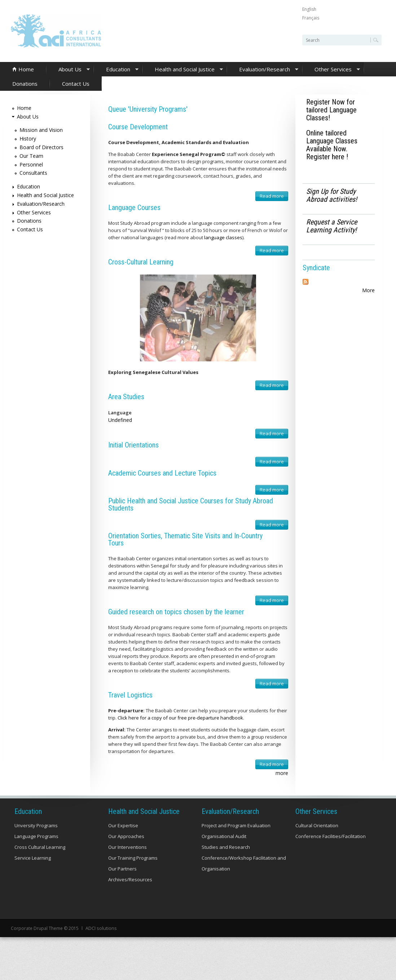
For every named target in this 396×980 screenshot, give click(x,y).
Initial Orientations (133, 445)
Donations (25, 84)
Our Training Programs (133, 858)
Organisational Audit (224, 836)
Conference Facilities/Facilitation (331, 836)
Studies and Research (226, 847)
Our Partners (122, 869)
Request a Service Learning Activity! (332, 226)
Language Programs (36, 836)
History (28, 139)
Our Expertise (123, 825)
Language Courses (134, 208)
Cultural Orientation (317, 825)
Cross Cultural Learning (40, 847)
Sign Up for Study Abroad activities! (332, 195)
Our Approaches (126, 836)
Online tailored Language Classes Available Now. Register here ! (332, 145)
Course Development (138, 127)
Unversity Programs (36, 825)
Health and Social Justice (183, 70)
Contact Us (76, 84)
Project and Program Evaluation (236, 825)
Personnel (31, 164)
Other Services (331, 70)
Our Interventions (127, 847)
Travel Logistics (130, 695)
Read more (274, 197)
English (309, 9)
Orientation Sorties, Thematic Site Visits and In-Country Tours (185, 539)
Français (311, 18)
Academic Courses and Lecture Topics (162, 473)
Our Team (31, 156)
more (282, 773)
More (368, 290)
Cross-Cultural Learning (141, 262)
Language (120, 413)
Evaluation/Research (263, 70)
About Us (68, 70)
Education (116, 70)
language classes (223, 237)
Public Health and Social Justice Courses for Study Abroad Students (191, 504)
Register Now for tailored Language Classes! (331, 110)
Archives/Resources (130, 879)
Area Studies (126, 397)
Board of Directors (41, 147)
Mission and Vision (41, 130)
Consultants (33, 173)
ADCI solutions (100, 928)
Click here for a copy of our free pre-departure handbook (180, 718)
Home (26, 69)
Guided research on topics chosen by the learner (176, 612)
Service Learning (33, 858)
